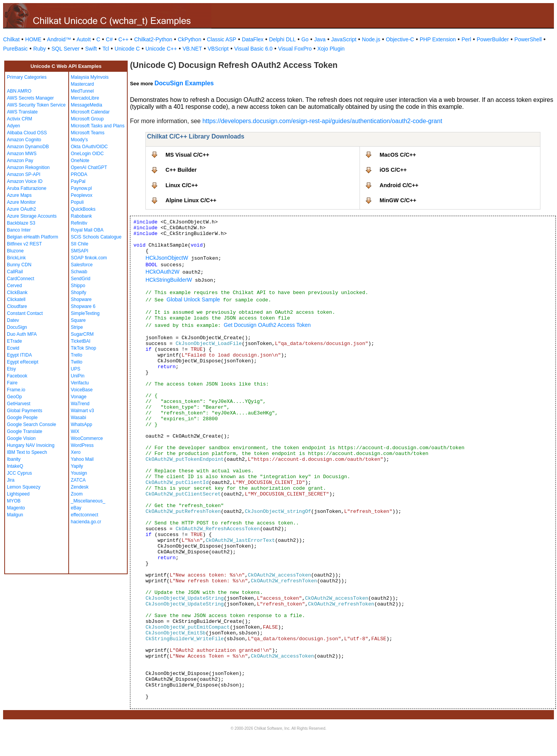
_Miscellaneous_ (88, 501)
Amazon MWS (22, 154)
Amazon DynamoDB (28, 147)
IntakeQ (15, 466)
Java (320, 39)
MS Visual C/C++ (187, 155)
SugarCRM (82, 334)
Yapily (77, 466)
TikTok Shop (84, 348)
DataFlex (253, 39)
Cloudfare (17, 306)
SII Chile (80, 244)
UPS (76, 369)
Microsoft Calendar (90, 112)
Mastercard (83, 84)
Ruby (40, 49)
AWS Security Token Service (36, 105)
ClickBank (17, 293)
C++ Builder (181, 170)
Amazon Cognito (24, 140)
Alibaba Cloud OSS (27, 133)
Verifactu (80, 383)
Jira (11, 480)
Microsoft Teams (88, 133)
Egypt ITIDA (19, 355)
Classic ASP (221, 39)
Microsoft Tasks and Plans (98, 126)
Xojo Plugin (331, 49)
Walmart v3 (83, 411)
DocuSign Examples (184, 83)
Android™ (59, 39)
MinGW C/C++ (398, 200)
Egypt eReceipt (23, 362)
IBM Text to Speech (27, 452)
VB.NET (192, 49)
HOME (33, 39)
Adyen (14, 126)
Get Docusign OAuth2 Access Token (267, 325)
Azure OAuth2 (21, 209)
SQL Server (66, 49)
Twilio (77, 362)
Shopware (81, 299)
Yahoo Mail (82, 459)
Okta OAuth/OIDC (89, 147)
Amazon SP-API (24, 174)
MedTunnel (83, 91)
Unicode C (127, 49)
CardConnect (21, 279)
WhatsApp (82, 425)
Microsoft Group (87, 119)
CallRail (15, 272)
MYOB (14, 501)
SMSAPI (80, 251)
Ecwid (13, 348)
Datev (13, 320)
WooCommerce (87, 438)
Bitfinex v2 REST (24, 244)
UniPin (78, 376)
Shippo (78, 286)
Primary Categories (27, 77)
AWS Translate (22, 112)
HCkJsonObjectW (167, 258)
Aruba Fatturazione (27, 188)
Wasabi (79, 418)
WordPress (82, 445)
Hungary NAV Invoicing (31, 445)
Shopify (79, 293)
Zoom (77, 494)
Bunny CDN (19, 265)
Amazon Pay (20, 161)
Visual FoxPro (295, 49)
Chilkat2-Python (153, 39)
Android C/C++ (399, 185)
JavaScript (344, 39)
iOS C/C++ (393, 170)
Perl (466, 39)
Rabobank (82, 216)
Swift (91, 49)
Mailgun (15, 515)
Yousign (79, 473)
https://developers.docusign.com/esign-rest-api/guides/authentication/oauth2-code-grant (322, 121)
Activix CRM (19, 119)
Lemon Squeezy (24, 487)
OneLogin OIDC (87, 154)
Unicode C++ (161, 49)
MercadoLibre (85, 98)
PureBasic (15, 49)
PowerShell (528, 39)
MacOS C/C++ (398, 155)
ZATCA (78, 480)
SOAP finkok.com (89, 258)
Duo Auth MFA (22, 334)
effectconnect (85, 515)
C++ (123, 39)
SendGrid (81, 279)
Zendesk (80, 487)
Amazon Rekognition (28, 167)
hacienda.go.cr (86, 522)
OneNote (80, 161)
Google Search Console (31, 425)
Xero (76, 452)
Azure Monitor (21, 202)
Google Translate (24, 431)
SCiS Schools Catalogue (96, 237)
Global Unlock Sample (193, 299)
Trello (77, 355)
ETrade (14, 341)
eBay (76, 508)
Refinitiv (79, 223)
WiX (75, 431)
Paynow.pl (82, 188)
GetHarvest (19, 404)
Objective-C (400, 39)
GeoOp (14, 397)
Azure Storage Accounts (32, 216)
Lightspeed (18, 494)
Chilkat (11, 39)
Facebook (17, 376)
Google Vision (21, 438)
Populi (77, 202)
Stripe (77, 327)
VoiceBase (82, 390)
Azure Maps (19, 195)
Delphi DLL (282, 39)
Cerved (14, 286)
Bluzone (15, 251)
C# (109, 39)
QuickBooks (83, 209)
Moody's (79, 140)
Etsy (11, 369)
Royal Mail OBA (87, 230)
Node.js (371, 39)
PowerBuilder (493, 39)
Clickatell (16, 299)
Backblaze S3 (21, 223)
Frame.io (16, 390)
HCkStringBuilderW (169, 280)
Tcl (105, 49)
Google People (22, 418)
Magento (16, 508)
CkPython (190, 39)
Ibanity (14, 459)
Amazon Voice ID (25, 181)
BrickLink (16, 258)
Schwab (79, 272)
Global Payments (24, 411)
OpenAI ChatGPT (89, 167)
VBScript (218, 49)
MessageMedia (87, 105)
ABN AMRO (19, 91)
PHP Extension (438, 39)
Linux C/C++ (182, 185)
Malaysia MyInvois (90, 77)
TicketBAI (81, 341)
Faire (12, 383)
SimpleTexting (85, 313)
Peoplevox (82, 195)
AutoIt (84, 39)
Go (305, 39)
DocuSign (17, 327)
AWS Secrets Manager (30, 98)
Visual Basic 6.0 (253, 49)
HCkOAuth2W (162, 272)
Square (78, 320)
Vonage (79, 397)
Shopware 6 (83, 306)
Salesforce (82, 265)
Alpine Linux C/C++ (191, 200)
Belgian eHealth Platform (33, 237)
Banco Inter (19, 230)
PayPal (78, 181)
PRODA (79, 174)
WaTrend (80, 404)
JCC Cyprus (19, 473)
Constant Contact (25, 313)
